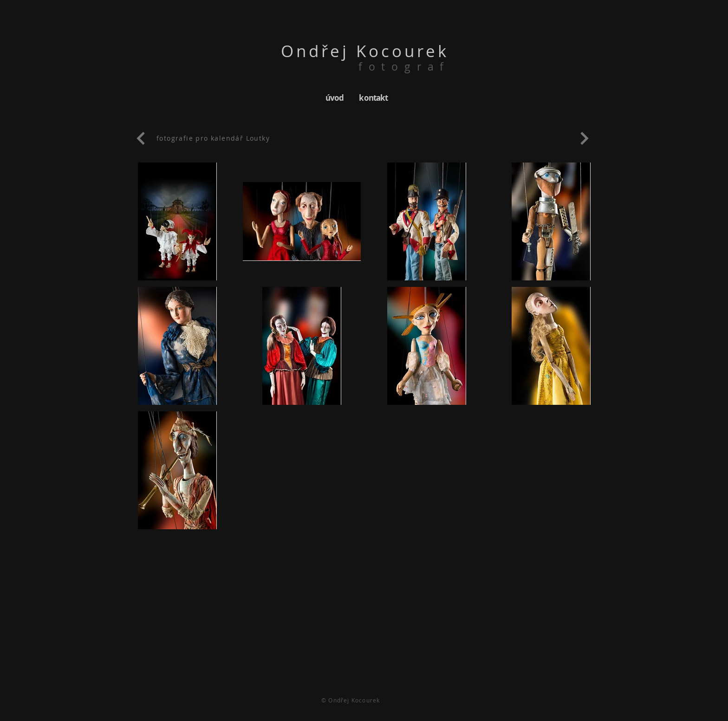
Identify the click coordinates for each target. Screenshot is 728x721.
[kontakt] (374, 97)
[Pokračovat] (141, 139)
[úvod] (335, 97)
